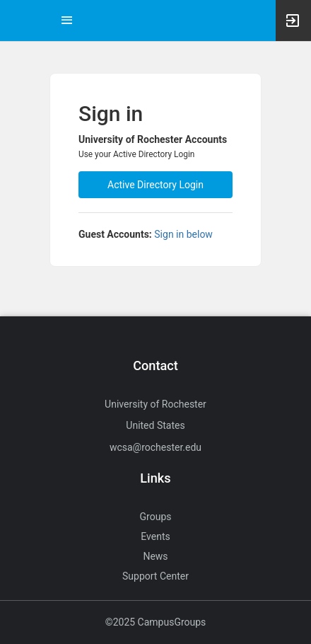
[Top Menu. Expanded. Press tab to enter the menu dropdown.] (67, 21)
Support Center (155, 576)
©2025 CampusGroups (156, 622)
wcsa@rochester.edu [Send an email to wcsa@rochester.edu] (155, 447)
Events (155, 536)
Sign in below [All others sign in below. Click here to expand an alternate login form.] (183, 234)
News (155, 556)
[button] (18, 21)
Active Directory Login (155, 185)
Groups (156, 517)
